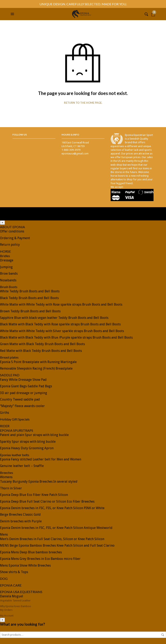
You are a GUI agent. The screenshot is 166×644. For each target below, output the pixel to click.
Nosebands (8, 280)
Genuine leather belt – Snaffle (22, 466)
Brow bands (9, 274)
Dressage (7, 260)
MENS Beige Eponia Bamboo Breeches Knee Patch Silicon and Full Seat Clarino (57, 545)
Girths (4, 413)
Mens (4, 534)
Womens (6, 477)
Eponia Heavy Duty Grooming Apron (27, 448)
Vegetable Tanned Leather (15, 601)
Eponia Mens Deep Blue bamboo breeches (31, 552)
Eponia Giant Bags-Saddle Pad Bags (26, 386)
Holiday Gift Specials (15, 419)
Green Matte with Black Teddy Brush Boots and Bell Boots (42, 344)
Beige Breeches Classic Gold (20, 515)
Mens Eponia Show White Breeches (25, 565)
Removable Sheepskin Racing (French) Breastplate (36, 368)
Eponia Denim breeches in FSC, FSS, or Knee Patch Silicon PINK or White (52, 508)
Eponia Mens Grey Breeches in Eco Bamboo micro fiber (40, 559)
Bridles (5, 256)
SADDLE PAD (10, 375)
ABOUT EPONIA (12, 227)
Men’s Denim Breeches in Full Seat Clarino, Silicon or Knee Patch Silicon (52, 539)
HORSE (5, 251)
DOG (4, 578)
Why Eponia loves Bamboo (16, 606)
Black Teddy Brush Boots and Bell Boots (29, 298)
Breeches (7, 473)
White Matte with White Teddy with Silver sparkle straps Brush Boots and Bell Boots (62, 331)
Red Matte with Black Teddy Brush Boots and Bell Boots (41, 351)
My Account (7, 616)
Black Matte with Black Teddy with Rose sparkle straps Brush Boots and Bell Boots (60, 324)
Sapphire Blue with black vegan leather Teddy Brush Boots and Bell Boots (54, 318)
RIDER (5, 426)
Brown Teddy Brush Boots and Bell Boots (30, 311)
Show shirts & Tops (14, 572)
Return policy (10, 245)
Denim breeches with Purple (21, 521)
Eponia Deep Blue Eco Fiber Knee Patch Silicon (34, 495)
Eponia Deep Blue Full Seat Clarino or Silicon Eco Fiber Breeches (47, 501)
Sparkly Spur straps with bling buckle (28, 442)
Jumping (6, 267)
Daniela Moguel (12, 596)
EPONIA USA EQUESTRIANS (21, 592)
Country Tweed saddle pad (20, 399)
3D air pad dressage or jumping (24, 393)
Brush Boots (9, 287)
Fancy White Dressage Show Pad (23, 380)
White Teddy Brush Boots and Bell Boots (30, 291)
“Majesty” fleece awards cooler (22, 406)
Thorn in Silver (11, 488)
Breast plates (9, 357)
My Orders (6, 610)
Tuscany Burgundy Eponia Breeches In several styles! (39, 482)
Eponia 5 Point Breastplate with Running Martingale (38, 362)
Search (163, 635)
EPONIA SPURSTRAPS (17, 430)
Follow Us (20, 135)
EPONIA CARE (11, 585)
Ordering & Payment (15, 238)
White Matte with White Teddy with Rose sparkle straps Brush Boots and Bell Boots (61, 304)
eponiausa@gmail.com (75, 154)
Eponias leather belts (15, 455)
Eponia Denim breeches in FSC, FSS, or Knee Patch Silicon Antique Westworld (56, 528)
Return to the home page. (83, 103)
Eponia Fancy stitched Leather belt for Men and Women (41, 459)
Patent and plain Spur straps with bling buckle (34, 435)
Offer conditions (12, 231)
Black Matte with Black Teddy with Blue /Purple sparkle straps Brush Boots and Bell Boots (66, 337)
